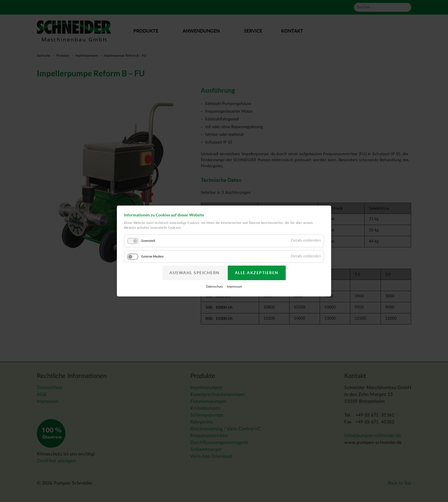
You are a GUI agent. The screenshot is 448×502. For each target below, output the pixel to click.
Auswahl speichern (195, 273)
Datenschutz (215, 287)
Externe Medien (152, 256)
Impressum (234, 287)
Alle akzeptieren (257, 273)
